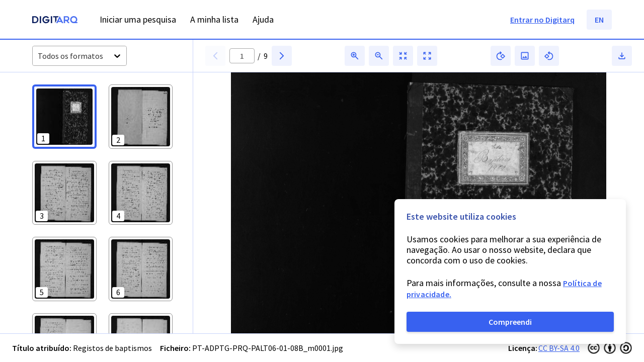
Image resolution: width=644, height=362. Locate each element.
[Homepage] (55, 21)
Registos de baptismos (112, 348)
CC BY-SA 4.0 (559, 348)
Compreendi (510, 322)
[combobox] (38, 56)
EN (599, 20)
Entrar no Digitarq (542, 20)
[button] (64, 117)
